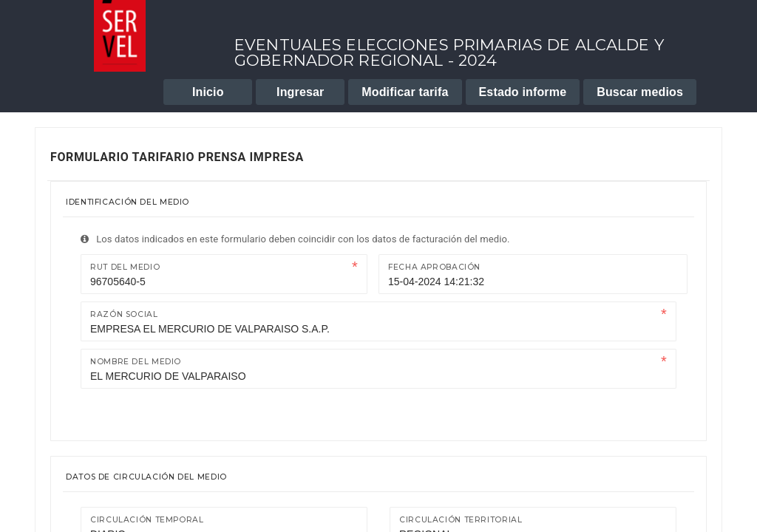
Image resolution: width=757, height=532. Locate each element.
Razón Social (124, 314)
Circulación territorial (461, 520)
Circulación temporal (147, 520)
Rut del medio (125, 267)
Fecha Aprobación (434, 267)
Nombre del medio (136, 362)
